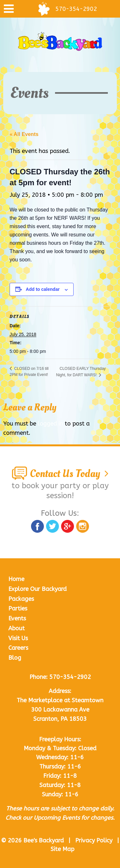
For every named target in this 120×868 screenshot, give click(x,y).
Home (16, 579)
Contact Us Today (60, 474)
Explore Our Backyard (37, 589)
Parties (18, 609)
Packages (21, 599)
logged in (50, 424)
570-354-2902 (70, 677)
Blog (15, 658)
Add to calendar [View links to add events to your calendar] (43, 289)
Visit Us (18, 638)
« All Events (24, 134)
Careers (18, 648)
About (16, 628)
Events (17, 618)
